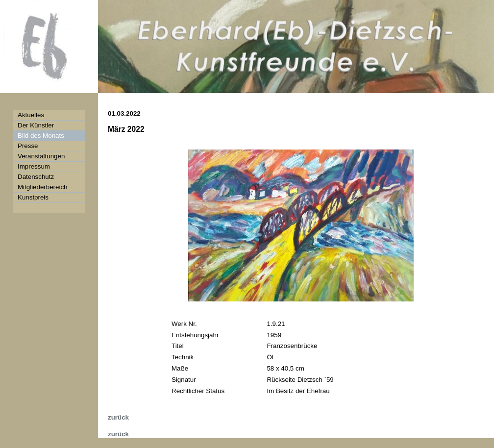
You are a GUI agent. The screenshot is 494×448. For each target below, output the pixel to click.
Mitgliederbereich (43, 187)
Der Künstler (36, 125)
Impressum (34, 166)
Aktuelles (31, 115)
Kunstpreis (33, 197)
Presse (28, 146)
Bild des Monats (41, 136)
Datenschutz (36, 177)
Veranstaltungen (41, 156)
